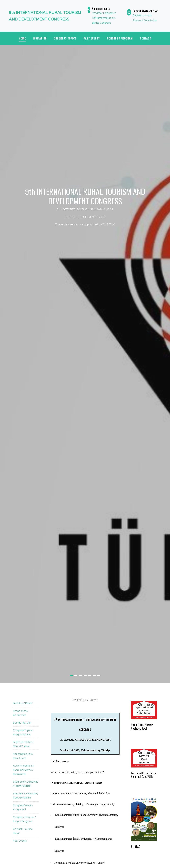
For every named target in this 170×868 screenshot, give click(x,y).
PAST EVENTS (92, 38)
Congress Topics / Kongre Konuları (23, 732)
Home (22, 38)
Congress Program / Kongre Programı (24, 819)
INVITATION (40, 38)
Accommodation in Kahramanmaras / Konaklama (24, 770)
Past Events (20, 841)
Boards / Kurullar (22, 723)
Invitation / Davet (23, 703)
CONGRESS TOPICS (65, 38)
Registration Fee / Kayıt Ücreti (23, 756)
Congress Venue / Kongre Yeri (23, 807)
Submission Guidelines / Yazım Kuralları (26, 784)
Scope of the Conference (20, 713)
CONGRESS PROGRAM (120, 38)
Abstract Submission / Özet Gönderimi (25, 796)
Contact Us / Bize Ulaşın (23, 831)
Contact (146, 38)
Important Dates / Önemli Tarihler (23, 744)
